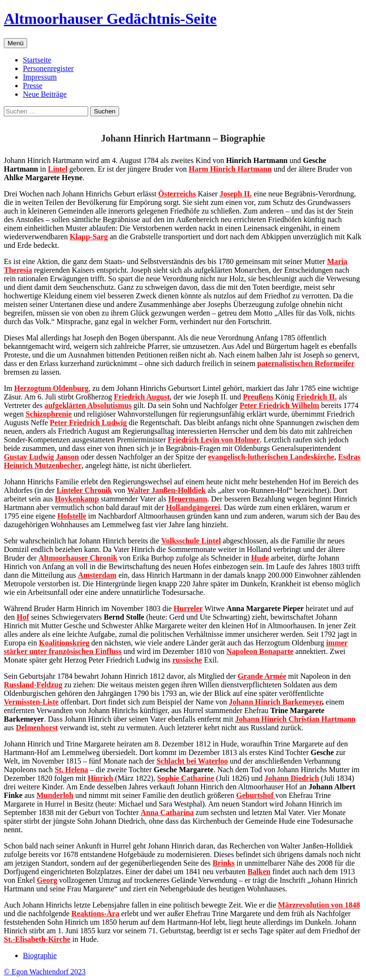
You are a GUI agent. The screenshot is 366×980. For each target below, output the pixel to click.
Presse (33, 86)
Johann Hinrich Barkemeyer (275, 702)
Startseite (37, 60)
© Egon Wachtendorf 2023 (45, 972)
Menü (15, 43)
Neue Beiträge (45, 94)
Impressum (40, 77)
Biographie (40, 955)
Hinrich (100, 778)
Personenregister (48, 68)
